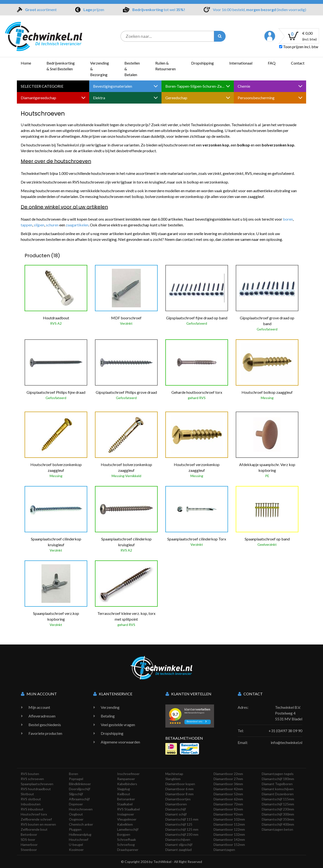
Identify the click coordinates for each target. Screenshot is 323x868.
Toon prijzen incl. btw (299, 47)
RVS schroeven (32, 779)
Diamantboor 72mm (228, 804)
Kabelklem (125, 824)
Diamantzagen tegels (278, 774)
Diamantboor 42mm (228, 789)
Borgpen (124, 834)
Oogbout (76, 814)
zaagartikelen (77, 225)
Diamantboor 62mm (228, 799)
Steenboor (29, 850)
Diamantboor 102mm (229, 819)
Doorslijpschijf (80, 789)
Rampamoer (126, 779)
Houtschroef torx (34, 814)
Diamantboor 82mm (228, 809)
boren (288, 219)
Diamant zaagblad (178, 850)
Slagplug (124, 789)
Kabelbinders (127, 784)
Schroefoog (126, 845)
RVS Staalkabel (128, 809)
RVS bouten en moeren (38, 824)
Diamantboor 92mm (228, 814)
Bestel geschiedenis (45, 725)
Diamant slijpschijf (179, 845)
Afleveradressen (42, 716)
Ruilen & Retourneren (165, 66)
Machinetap (174, 774)
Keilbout (124, 794)
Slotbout (27, 794)
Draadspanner (128, 850)
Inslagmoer (126, 814)
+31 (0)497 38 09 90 (285, 731)
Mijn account (39, 707)
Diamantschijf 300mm (278, 814)
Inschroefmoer (128, 774)
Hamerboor (29, 845)
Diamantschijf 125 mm (182, 829)
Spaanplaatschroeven (37, 784)
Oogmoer (76, 819)
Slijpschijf (76, 794)
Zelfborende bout (34, 829)
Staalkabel (125, 804)
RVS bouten (30, 774)
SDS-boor (28, 839)
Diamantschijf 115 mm (182, 819)
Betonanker (126, 799)
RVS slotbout (31, 799)
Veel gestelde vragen (118, 725)
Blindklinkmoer (80, 784)
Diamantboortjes (178, 799)
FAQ (272, 63)
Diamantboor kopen (180, 784)
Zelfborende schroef (36, 819)
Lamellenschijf (128, 829)
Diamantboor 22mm (228, 774)
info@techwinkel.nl (286, 742)
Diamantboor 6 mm (179, 789)
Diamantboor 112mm (229, 824)
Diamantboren (176, 804)
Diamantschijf (176, 809)
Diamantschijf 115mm (278, 799)
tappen (27, 225)
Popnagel (76, 779)
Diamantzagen (224, 850)
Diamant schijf (176, 814)
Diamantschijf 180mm (278, 779)
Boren (74, 774)
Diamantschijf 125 (179, 824)
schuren (53, 225)
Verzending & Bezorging (100, 69)
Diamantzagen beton (277, 829)
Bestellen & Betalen (132, 69)
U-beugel (76, 845)
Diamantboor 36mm (228, 784)
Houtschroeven (81, 809)
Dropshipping (202, 63)
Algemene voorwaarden (120, 742)
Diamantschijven (178, 839)
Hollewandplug (80, 834)
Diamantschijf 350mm (278, 819)
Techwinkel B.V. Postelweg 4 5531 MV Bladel (289, 713)
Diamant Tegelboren (277, 784)
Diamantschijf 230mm (278, 809)
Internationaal (241, 63)
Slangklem (173, 779)
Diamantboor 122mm (229, 829)
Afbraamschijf (79, 799)
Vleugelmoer (127, 819)
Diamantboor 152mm (229, 845)
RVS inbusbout (32, 809)
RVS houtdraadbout (36, 789)
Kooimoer (76, 850)
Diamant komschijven (278, 789)
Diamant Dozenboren (278, 794)
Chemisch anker (81, 824)
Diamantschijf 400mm (278, 824)
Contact (298, 63)
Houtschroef (79, 839)
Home (26, 63)
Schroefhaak (127, 839)
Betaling (108, 716)
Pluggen (75, 829)
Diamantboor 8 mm (179, 794)
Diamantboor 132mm (229, 834)
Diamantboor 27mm (228, 779)
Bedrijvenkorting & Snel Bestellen (61, 66)
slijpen (39, 225)
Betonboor (29, 834)
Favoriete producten (45, 733)
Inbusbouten (31, 804)
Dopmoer (76, 804)
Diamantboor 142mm (229, 839)
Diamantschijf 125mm (278, 804)
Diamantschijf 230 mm (182, 834)
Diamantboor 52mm (228, 794)
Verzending (110, 707)
